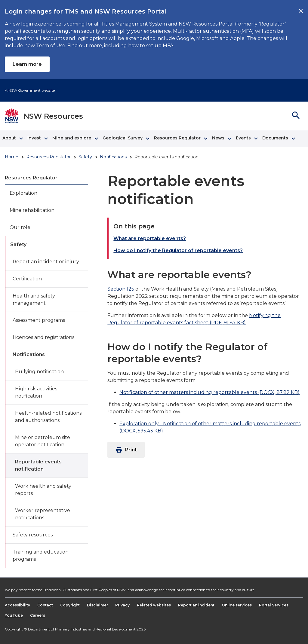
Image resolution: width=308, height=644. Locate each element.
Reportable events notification (38, 465)
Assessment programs (39, 320)
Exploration (23, 193)
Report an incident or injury (46, 262)
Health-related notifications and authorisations (48, 417)
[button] (12, 139)
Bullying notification (39, 372)
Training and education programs (41, 555)
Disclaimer (97, 605)
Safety (85, 157)
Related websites (154, 605)
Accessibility (17, 605)
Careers (38, 615)
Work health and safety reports (43, 490)
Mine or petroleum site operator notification (43, 441)
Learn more (27, 64)
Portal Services (274, 605)
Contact (45, 605)
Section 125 (121, 289)
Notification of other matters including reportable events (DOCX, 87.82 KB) (209, 392)
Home (12, 157)
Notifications (113, 157)
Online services (237, 605)
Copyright (70, 605)
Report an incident (196, 605)
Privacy (122, 605)
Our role (20, 227)
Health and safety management (34, 299)
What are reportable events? (150, 238)
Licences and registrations (43, 337)
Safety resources (33, 535)
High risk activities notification (36, 392)
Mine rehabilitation (32, 210)
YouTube (14, 615)
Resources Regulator (48, 157)
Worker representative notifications (43, 514)
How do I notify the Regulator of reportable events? (178, 250)
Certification (27, 279)
